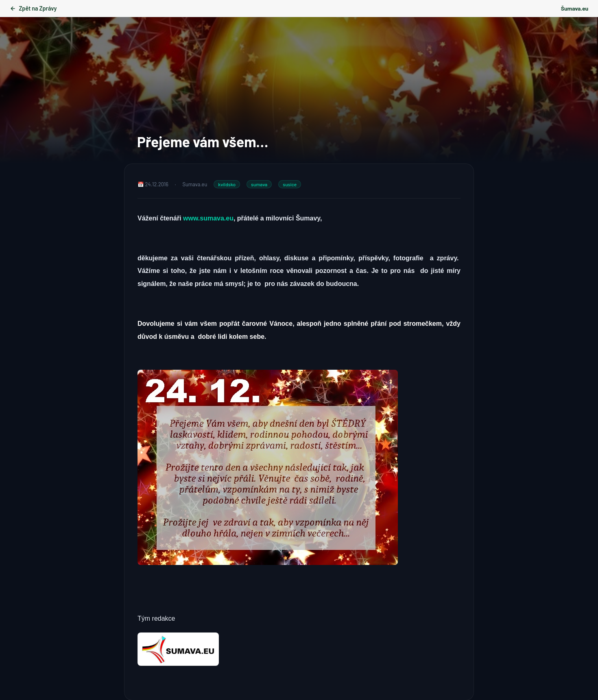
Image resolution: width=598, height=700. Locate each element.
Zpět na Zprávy (33, 8)
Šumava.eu (575, 8)
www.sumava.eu (208, 218)
